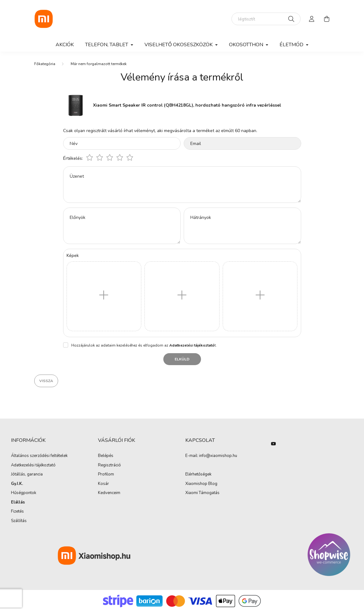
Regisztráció (109, 465)
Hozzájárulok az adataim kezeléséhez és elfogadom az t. (144, 345)
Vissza (46, 381)
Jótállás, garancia (27, 475)
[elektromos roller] (266, 19)
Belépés (106, 456)
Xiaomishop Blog (201, 484)
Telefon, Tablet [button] (107, 45)
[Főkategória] (45, 64)
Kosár (103, 484)
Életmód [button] (292, 45)
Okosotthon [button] (247, 45)
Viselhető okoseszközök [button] (179, 45)
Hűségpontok (24, 493)
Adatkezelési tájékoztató (33, 465)
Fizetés (17, 512)
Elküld (182, 359)
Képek (73, 256)
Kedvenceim (109, 493)
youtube (274, 444)
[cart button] (327, 19)
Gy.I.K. (17, 484)
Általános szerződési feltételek (39, 456)
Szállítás (19, 521)
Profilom (106, 475)
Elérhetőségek (198, 475)
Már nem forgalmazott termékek (99, 64)
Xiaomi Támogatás (202, 493)
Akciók (65, 45)
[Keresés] (291, 19)
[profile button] (312, 19)
